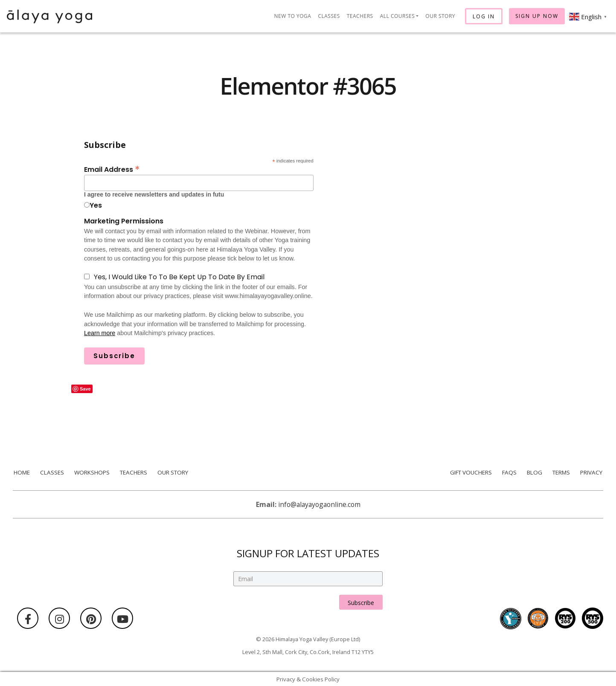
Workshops (91, 472)
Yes (96, 205)
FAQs (509, 472)
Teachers (360, 16)
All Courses (398, 16)
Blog (534, 472)
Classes (329, 16)
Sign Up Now (537, 16)
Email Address (112, 169)
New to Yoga (293, 16)
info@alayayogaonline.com (319, 504)
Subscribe (361, 598)
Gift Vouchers (469, 472)
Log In (484, 16)
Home (21, 472)
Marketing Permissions (124, 221)
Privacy (592, 472)
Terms (562, 472)
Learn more (100, 333)
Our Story (440, 16)
